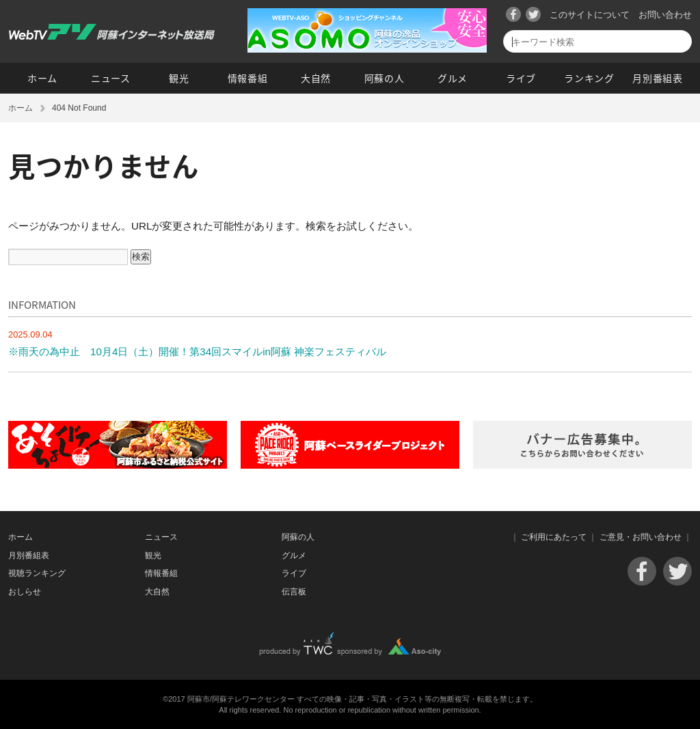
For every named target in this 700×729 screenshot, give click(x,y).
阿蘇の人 (385, 78)
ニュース (111, 78)
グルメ (453, 78)
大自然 (316, 78)
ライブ (521, 78)
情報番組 (248, 78)
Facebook (513, 14)
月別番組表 (658, 78)
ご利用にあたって (554, 537)
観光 (179, 78)
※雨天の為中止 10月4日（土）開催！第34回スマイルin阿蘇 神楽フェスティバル (197, 352)
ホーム (42, 78)
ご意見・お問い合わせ (641, 537)
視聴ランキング (37, 573)
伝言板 (294, 592)
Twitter (533, 14)
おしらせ (25, 592)
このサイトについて (590, 15)
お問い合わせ (665, 15)
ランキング (589, 78)
